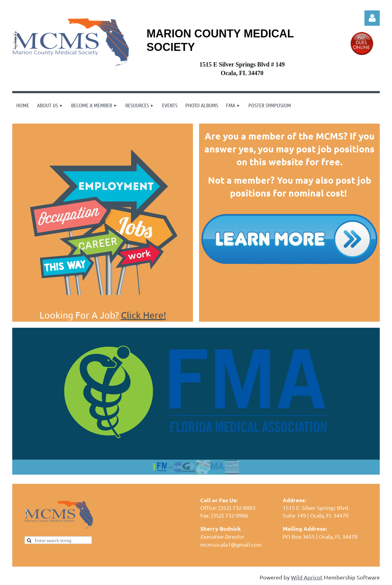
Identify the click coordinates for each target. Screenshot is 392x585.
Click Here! (143, 315)
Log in (372, 18)
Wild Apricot (307, 577)
